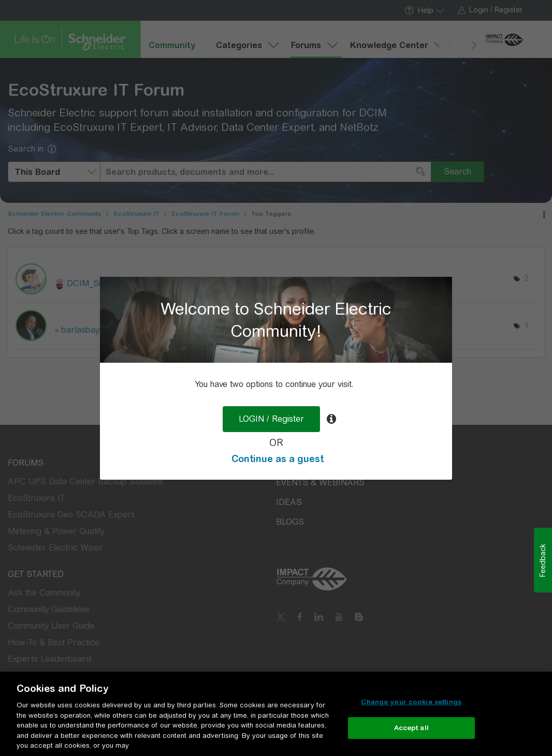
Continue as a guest (278, 459)
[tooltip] (331, 419)
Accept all (411, 728)
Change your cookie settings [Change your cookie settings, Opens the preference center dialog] (411, 702)
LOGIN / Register (271, 419)
